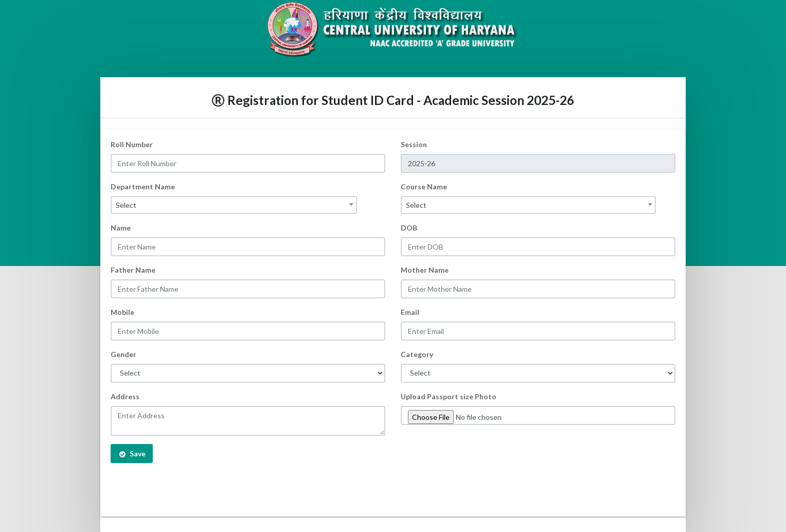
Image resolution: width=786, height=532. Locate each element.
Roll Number (132, 144)
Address (125, 396)
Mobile (122, 312)
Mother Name (425, 270)
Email (410, 312)
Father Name (133, 270)
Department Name (143, 187)
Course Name (424, 187)
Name (121, 228)
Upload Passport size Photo (449, 396)
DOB (409, 228)
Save (132, 454)
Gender (123, 354)
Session (414, 144)
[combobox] (234, 205)
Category (417, 354)
